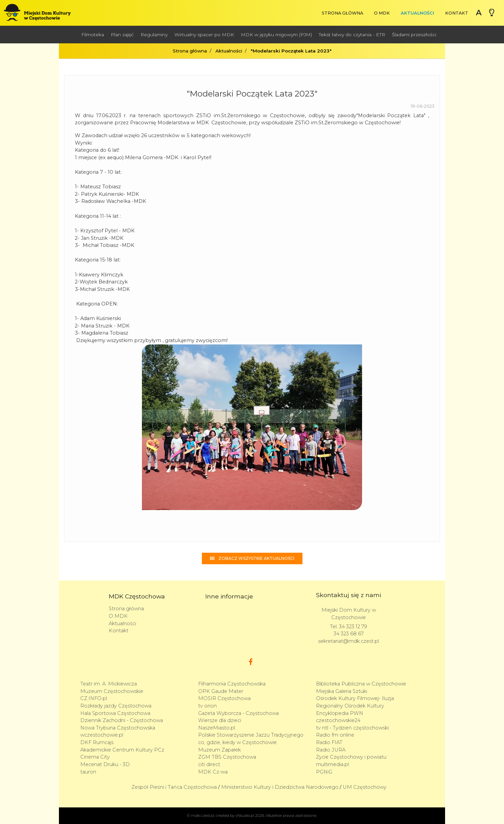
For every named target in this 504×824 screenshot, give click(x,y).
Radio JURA (331, 750)
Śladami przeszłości (414, 35)
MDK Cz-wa (213, 772)
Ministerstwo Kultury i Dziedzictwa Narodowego (280, 787)
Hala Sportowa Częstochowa (115, 713)
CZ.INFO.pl (94, 698)
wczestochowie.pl (102, 735)
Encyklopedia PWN (340, 713)
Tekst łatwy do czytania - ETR (352, 35)
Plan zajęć (122, 35)
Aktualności (417, 13)
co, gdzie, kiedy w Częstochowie (237, 742)
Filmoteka (93, 35)
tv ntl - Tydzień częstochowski (352, 728)
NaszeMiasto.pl (217, 728)
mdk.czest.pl (203, 816)
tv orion (207, 706)
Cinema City (95, 757)
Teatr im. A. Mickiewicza (109, 684)
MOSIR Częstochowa (224, 698)
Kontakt (457, 13)
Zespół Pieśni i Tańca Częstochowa (174, 787)
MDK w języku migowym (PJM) (276, 35)
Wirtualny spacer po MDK (204, 35)
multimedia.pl (332, 764)
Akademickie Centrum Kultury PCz (122, 750)
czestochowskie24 (338, 720)
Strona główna (342, 13)
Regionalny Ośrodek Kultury (350, 706)
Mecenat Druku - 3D (105, 764)
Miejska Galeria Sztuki (342, 691)
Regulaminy (154, 35)
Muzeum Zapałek (219, 750)
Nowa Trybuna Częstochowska (118, 728)
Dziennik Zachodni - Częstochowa (122, 720)
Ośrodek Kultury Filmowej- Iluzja (355, 698)
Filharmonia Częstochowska (232, 684)
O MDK (382, 13)
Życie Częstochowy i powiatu (351, 757)
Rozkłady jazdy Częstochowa (116, 706)
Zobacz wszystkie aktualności (252, 558)
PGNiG (324, 772)
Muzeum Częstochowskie (112, 691)
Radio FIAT (329, 742)
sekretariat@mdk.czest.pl (349, 641)
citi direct (209, 764)
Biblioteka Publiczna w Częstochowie (361, 684)
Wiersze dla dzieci (220, 720)
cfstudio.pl (245, 816)
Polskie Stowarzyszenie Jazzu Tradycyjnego (251, 735)
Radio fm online (335, 735)
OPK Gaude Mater (221, 691)
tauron (88, 772)
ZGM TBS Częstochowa (227, 757)
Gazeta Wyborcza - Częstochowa (238, 713)
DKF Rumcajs (97, 742)
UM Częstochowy (365, 787)
